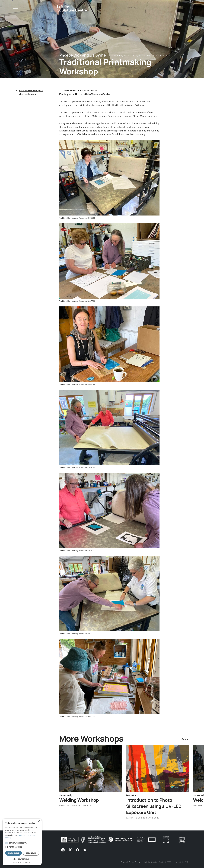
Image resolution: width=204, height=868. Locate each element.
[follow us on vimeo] (85, 850)
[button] (22, 859)
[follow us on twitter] (70, 850)
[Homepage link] (72, 8)
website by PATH (182, 862)
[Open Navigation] (15, 9)
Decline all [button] (31, 853)
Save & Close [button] (13, 853)
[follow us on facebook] (78, 850)
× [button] (39, 821)
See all (185, 739)
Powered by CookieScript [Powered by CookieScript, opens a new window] (22, 863)
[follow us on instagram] (63, 850)
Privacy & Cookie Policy (130, 862)
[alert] (22, 842)
